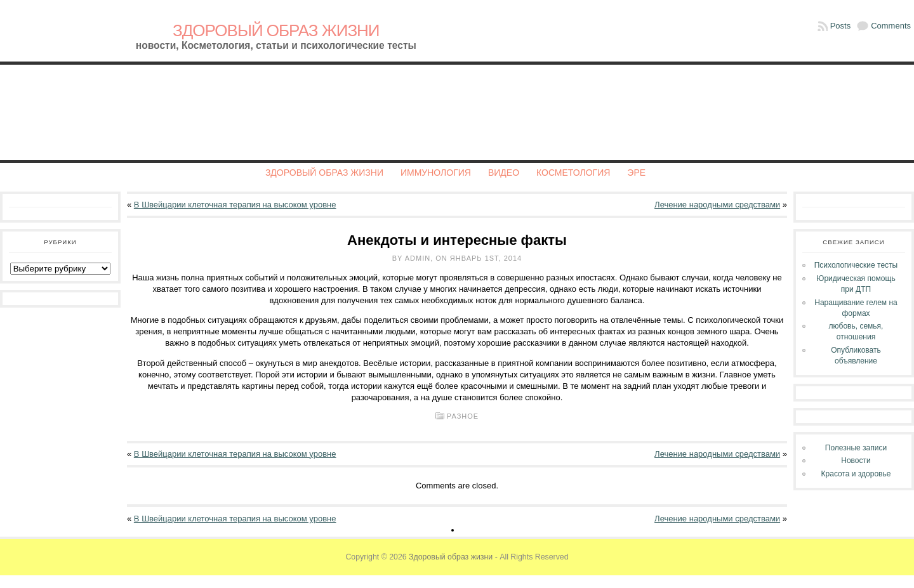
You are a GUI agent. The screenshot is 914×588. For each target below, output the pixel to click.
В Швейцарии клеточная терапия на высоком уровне (235, 205)
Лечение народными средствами (717, 205)
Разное (463, 416)
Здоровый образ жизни (276, 30)
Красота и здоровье (856, 474)
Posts (841, 26)
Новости (856, 461)
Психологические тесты (856, 265)
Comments (891, 26)
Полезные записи (856, 448)
